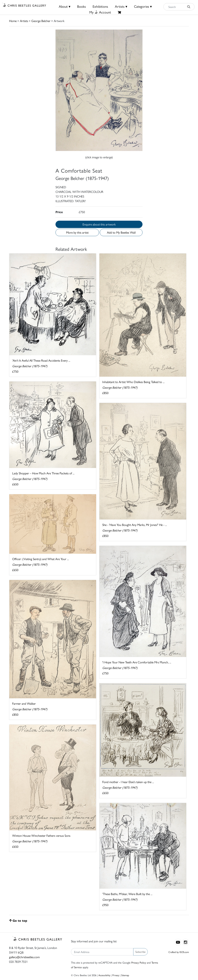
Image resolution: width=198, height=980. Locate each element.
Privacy (116, 975)
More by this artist (77, 232)
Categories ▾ (143, 6)
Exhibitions (100, 6)
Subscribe (140, 952)
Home (13, 21)
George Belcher (41, 21)
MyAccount (100, 12)
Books (82, 6)
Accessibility (104, 975)
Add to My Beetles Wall (121, 232)
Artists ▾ (121, 6)
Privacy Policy (139, 962)
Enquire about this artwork (99, 224)
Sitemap (125, 975)
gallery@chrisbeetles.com (24, 957)
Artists (24, 21)
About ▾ (65, 6)
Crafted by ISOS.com (179, 952)
